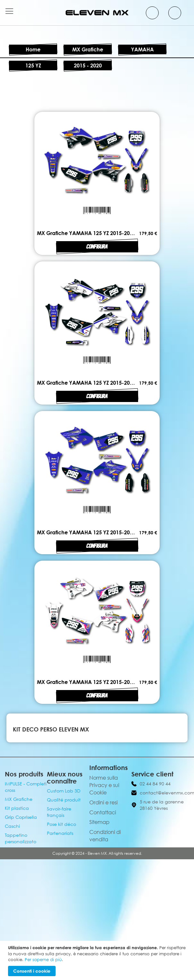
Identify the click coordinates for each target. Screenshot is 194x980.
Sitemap (99, 822)
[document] (98, 960)
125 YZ (33, 66)
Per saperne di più (43, 959)
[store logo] (97, 13)
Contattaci (103, 812)
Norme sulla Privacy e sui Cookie (104, 785)
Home (33, 49)
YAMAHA (142, 49)
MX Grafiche (88, 49)
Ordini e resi (103, 802)
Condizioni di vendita (105, 836)
